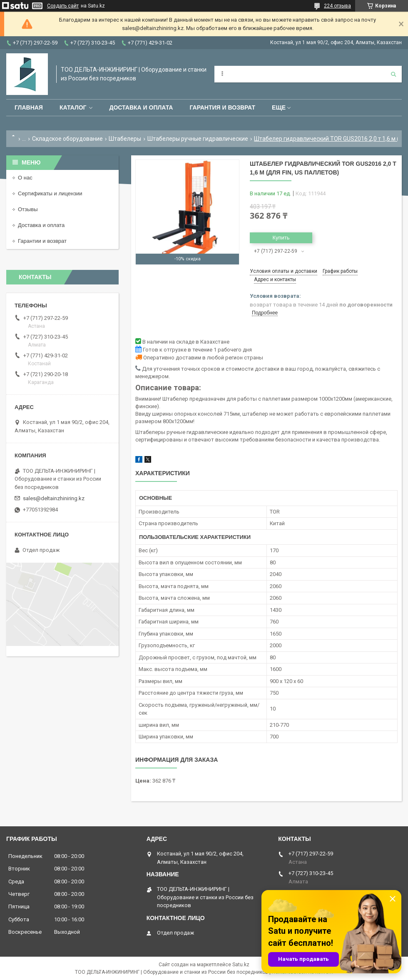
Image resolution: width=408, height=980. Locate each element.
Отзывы (28, 209)
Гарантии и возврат (42, 241)
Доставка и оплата (141, 107)
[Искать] (393, 74)
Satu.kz (241, 965)
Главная (29, 107)
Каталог (73, 107)
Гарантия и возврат (222, 107)
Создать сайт (63, 6)
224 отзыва (337, 6)
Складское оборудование (67, 139)
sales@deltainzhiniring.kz (54, 498)
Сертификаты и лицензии (50, 193)
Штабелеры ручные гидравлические (198, 139)
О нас (25, 178)
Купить (281, 238)
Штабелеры (125, 139)
